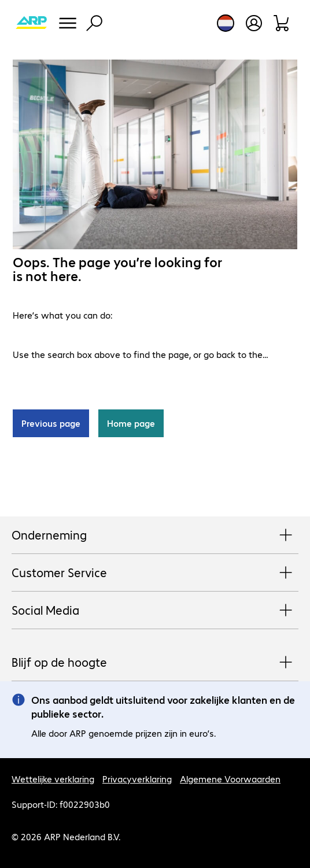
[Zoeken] (94, 23)
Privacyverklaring (137, 779)
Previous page (51, 423)
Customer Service (155, 573)
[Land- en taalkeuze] (226, 23)
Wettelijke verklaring (53, 779)
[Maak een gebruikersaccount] (254, 23)
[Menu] (68, 23)
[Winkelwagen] (282, 23)
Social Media (155, 611)
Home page (131, 423)
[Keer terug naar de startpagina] (31, 23)
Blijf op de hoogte (155, 663)
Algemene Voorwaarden (230, 779)
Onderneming (155, 535)
